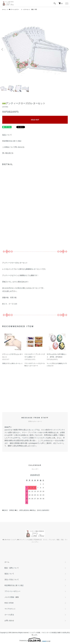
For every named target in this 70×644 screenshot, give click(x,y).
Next (67, 49)
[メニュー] (67, 3)
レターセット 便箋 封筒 (30, 9)
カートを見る (9, 615)
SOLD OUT (35, 120)
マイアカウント (10, 609)
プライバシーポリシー (12, 591)
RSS (6, 603)
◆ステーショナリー (14, 9)
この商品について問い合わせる (13, 147)
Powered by (35, 640)
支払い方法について (12, 580)
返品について (7, 135)
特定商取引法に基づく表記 (12, 141)
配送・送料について (12, 568)
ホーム (4, 9)
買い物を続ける (8, 153)
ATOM (11, 603)
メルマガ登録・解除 (12, 597)
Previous (3, 49)
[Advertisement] (35, 393)
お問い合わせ (9, 621)
